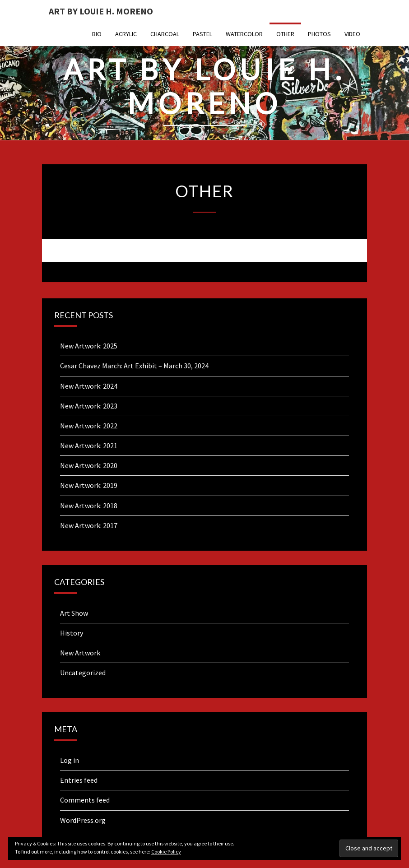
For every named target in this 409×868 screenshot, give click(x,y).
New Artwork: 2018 (89, 506)
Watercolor (244, 34)
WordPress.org (83, 820)
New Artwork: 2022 (89, 426)
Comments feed (85, 800)
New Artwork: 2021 (89, 446)
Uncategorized (83, 673)
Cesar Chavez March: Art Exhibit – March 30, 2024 (134, 366)
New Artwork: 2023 (89, 406)
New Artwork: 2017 (89, 525)
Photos (319, 34)
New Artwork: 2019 (89, 485)
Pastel (202, 34)
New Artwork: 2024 (89, 386)
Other (285, 34)
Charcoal (165, 34)
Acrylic (126, 34)
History (72, 633)
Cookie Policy (166, 852)
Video (352, 34)
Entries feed (79, 780)
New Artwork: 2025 (89, 346)
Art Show (74, 613)
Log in (70, 760)
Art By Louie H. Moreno (101, 11)
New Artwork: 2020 (89, 465)
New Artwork (80, 653)
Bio (97, 34)
